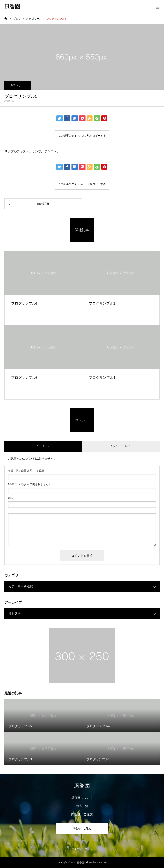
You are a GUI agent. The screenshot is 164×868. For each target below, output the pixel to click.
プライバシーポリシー (82, 849)
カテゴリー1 (18, 85)
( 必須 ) (27, 471)
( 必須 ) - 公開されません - (29, 484)
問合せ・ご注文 (82, 814)
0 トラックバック (121, 446)
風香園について (82, 798)
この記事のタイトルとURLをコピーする (82, 136)
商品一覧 (82, 806)
